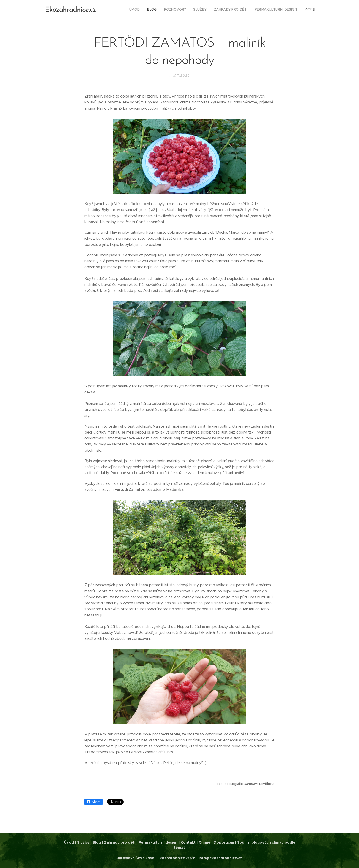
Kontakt (188, 842)
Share (94, 802)
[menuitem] (123, 9)
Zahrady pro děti (120, 842)
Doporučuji (224, 842)
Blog (97, 842)
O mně (205, 842)
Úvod (69, 842)
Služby (83, 842)
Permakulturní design (158, 842)
